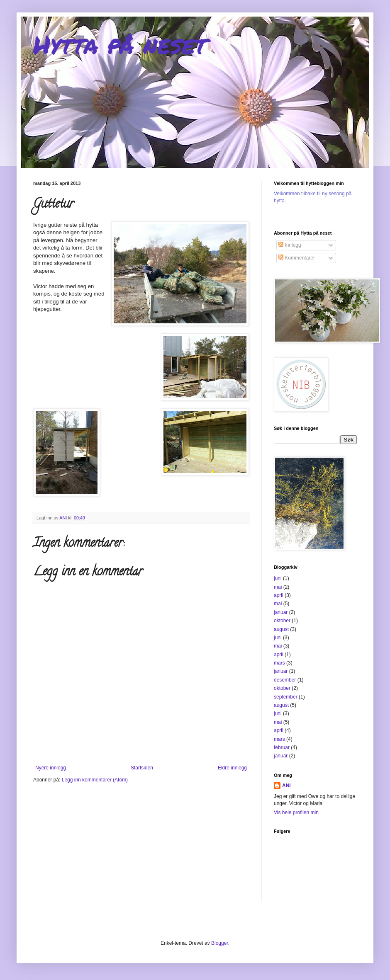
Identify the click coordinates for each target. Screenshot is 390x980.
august (281, 629)
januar (281, 612)
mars (279, 663)
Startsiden (142, 768)
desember (285, 680)
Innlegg (290, 245)
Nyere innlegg (51, 768)
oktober (282, 621)
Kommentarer (297, 258)
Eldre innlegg (232, 768)
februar (282, 747)
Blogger (220, 943)
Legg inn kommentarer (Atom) (95, 780)
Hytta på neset (120, 44)
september (286, 697)
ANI (286, 786)
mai (278, 587)
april (279, 595)
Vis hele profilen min (296, 813)
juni (278, 578)
